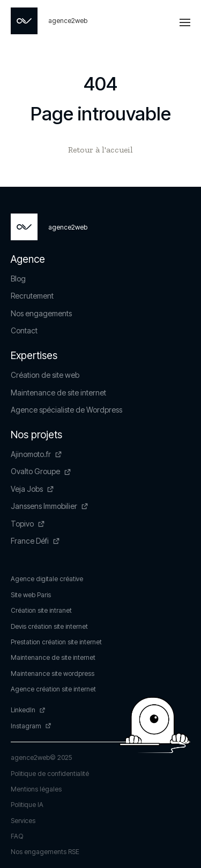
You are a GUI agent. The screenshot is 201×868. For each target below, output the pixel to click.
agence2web (30, 757)
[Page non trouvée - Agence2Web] (49, 21)
